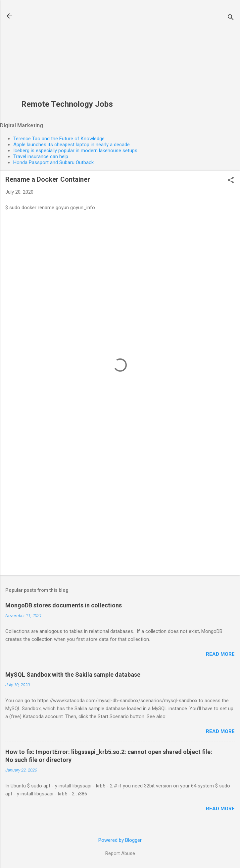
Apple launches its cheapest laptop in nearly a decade (72, 145)
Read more (220, 654)
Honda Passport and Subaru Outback (53, 162)
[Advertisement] (67, 53)
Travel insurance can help (41, 156)
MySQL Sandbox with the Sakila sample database (73, 675)
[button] (231, 181)
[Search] (231, 18)
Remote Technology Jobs (67, 104)
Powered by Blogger (120, 840)
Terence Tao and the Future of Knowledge (59, 139)
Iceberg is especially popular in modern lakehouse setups (75, 151)
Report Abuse (120, 853)
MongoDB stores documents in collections (64, 605)
